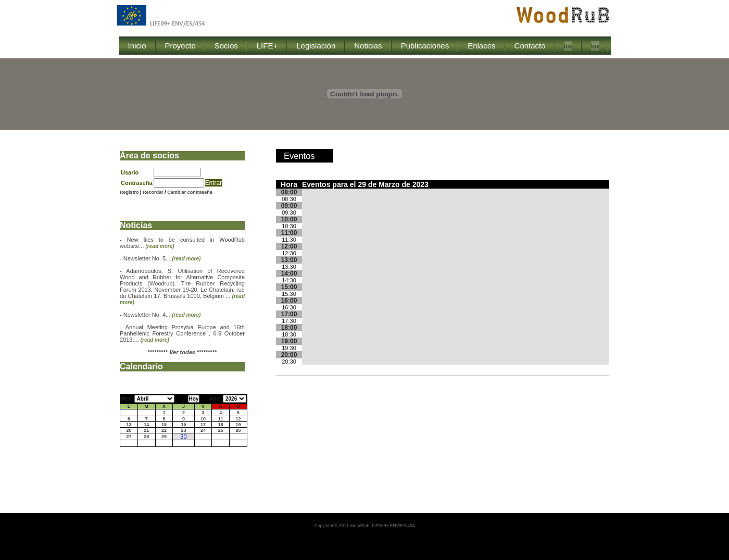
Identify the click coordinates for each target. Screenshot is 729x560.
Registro (129, 192)
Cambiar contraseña (190, 192)
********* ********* (183, 352)
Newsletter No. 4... (162, 315)
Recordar (154, 192)
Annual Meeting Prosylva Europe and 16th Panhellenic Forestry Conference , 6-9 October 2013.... (182, 333)
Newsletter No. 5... (162, 258)
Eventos (299, 156)
